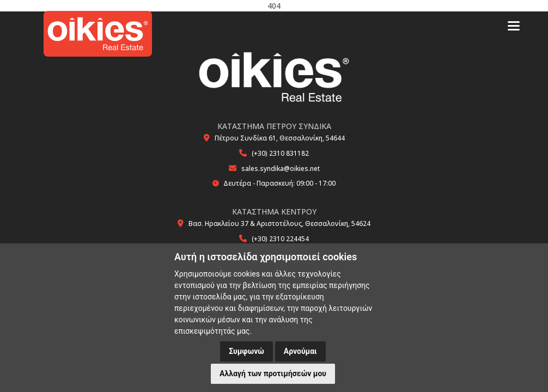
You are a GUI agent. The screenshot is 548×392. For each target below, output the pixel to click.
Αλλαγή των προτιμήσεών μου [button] (273, 373)
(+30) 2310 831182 (280, 153)
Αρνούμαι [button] (300, 351)
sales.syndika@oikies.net (281, 169)
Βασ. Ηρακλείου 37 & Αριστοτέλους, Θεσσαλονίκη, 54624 (279, 223)
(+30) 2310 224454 (280, 239)
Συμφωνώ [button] (246, 351)
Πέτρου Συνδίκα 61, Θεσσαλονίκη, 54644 (280, 138)
